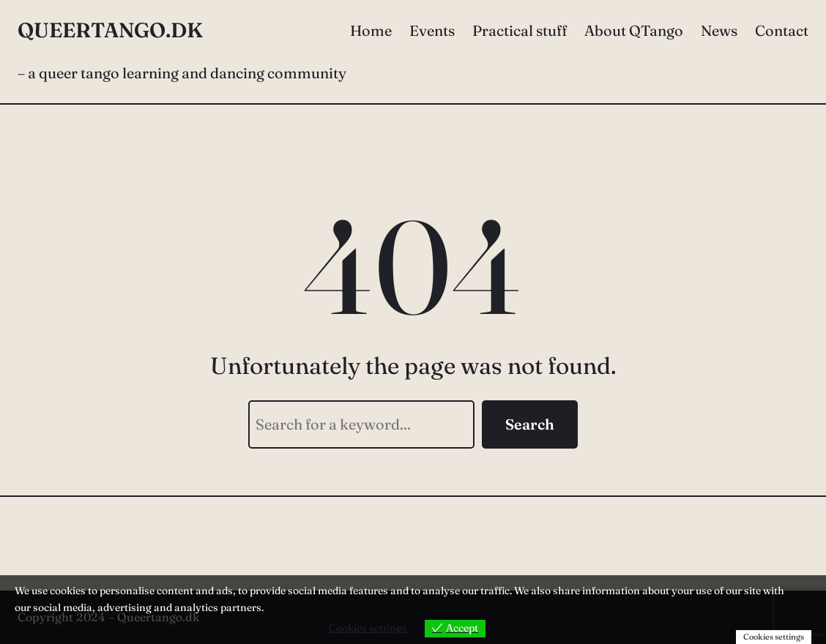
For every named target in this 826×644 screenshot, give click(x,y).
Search (530, 424)
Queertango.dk (110, 30)
